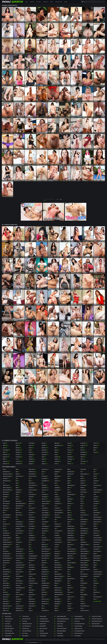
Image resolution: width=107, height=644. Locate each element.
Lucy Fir (57, 547)
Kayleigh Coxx (45, 572)
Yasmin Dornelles (98, 574)
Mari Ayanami (58, 567)
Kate (43, 565)
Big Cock (6, 464)
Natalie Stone (71, 538)
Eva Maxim (32, 535)
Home (27, 2)
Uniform (96, 445)
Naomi (70, 517)
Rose (82, 526)
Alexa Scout (6, 492)
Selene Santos (84, 558)
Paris (69, 611)
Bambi (18, 474)
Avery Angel (6, 595)
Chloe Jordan (19, 583)
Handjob (45, 445)
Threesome (84, 461)
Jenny (44, 519)
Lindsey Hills (58, 526)
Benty (18, 497)
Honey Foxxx (45, 469)
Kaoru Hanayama (46, 554)
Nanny (70, 515)
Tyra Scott (96, 504)
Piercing (70, 445)
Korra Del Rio (45, 611)
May (56, 585)
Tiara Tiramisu (97, 485)
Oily (69, 590)
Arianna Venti (6, 560)
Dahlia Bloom (19, 608)
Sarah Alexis (84, 549)
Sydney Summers (85, 611)
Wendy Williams (98, 556)
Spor (82, 592)
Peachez (83, 481)
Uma (95, 506)
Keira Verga (45, 574)
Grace (31, 576)
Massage (57, 443)
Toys (83, 464)
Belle (18, 494)
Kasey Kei (45, 563)
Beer (18, 483)
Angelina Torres (7, 545)
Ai (4, 483)
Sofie (82, 585)
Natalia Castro (71, 529)
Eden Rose (32, 501)
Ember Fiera (32, 508)
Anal (5, 443)
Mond (69, 492)
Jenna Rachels (46, 515)
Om (69, 595)
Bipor (18, 510)
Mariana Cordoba (59, 576)
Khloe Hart (45, 592)
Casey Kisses (19, 563)
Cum (18, 459)
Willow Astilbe (97, 560)
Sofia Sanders (84, 583)
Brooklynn (19, 529)
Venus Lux (96, 533)
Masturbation (59, 445)
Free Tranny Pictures (62, 628)
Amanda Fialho (7, 515)
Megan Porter (58, 588)
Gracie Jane (32, 579)
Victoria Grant (97, 542)
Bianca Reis (19, 501)
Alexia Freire (6, 494)
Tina (95, 494)
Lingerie (44, 464)
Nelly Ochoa (71, 545)
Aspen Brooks (7, 576)
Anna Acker (6, 551)
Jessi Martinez (46, 526)
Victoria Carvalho (98, 538)
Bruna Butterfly (20, 531)
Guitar (31, 585)
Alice (5, 499)
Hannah (31, 592)
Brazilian (19, 452)
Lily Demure (58, 524)
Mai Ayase (57, 554)
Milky (69, 469)
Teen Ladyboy (78, 636)
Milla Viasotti (71, 472)
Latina (44, 459)
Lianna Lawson (59, 510)
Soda (82, 579)
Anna (5, 549)
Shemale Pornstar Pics (97, 619)
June (44, 542)
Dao (30, 479)
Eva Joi (31, 531)
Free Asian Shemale (44, 621)
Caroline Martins (20, 558)
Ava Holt (5, 592)
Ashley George (7, 572)
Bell (17, 485)
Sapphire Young (85, 545)
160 (57, 199)
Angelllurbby (6, 547)
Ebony (31, 445)
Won (95, 567)
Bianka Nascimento (21, 504)
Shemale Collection (9, 628)
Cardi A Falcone (20, 549)
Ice (43, 474)
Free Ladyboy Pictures (79, 631)
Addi (5, 469)
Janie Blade (45, 497)
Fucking (32, 459)
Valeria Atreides (98, 517)
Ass (5, 448)
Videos (52, 2)
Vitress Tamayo (98, 547)
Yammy (96, 570)
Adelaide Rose (7, 472)
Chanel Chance (20, 567)
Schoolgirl (71, 459)
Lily (56, 522)
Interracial (45, 452)
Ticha (95, 488)
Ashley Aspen (7, 570)
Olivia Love (71, 592)
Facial (31, 448)
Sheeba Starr (84, 567)
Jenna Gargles (46, 513)
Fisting (31, 457)
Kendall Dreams (46, 583)
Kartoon (44, 560)
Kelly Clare (45, 576)
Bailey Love (6, 611)
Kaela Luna (45, 545)
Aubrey (5, 581)
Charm (18, 574)
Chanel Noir (19, 570)
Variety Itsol (97, 531)
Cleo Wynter (19, 599)
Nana (69, 510)
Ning (69, 565)
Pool (69, 448)
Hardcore (45, 448)
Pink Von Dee (84, 492)
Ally (4, 513)
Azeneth (6, 599)
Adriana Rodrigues (8, 476)
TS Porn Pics (8, 621)
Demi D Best (32, 483)
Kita (43, 606)
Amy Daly (6, 531)
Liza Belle (57, 535)
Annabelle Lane (7, 554)
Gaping (31, 464)
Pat (82, 472)
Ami (4, 522)
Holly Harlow (32, 601)
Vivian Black (97, 549)
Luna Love (58, 551)
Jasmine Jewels (46, 501)
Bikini (18, 445)
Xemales (42, 631)
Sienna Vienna (84, 574)
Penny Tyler (84, 485)
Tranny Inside (60, 636)
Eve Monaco (32, 540)
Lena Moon (57, 501)
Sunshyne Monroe (85, 606)
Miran (70, 488)
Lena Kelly (58, 499)
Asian (5, 445)
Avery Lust (6, 597)
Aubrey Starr (6, 585)
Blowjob (19, 450)
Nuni (69, 581)
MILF (56, 448)
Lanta (57, 485)
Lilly (56, 519)
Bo (17, 517)
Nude (57, 450)
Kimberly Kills (45, 604)
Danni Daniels (33, 474)
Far (30, 545)
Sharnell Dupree (84, 565)
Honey (31, 611)
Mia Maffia (58, 604)
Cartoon (18, 560)
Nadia (69, 501)
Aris (4, 567)
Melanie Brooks (59, 592)
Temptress (96, 481)
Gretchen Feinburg (33, 583)
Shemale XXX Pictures (97, 621)
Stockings (84, 455)
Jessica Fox (45, 529)
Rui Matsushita (85, 529)
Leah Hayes (58, 490)
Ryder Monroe (84, 531)
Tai (95, 472)
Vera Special (97, 535)
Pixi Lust (83, 497)
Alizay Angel (6, 508)
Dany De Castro (33, 476)
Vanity (95, 526)
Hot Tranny (8, 624)
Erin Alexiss (32, 522)
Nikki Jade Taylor (72, 554)
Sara (82, 547)
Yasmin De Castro (98, 572)
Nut (69, 583)
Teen (83, 459)
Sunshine (83, 604)
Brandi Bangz (20, 522)
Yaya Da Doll (97, 576)
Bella (18, 488)
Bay (17, 479)
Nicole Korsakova (72, 549)
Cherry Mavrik (20, 581)
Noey (69, 570)
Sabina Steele (84, 533)
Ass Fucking (6, 450)
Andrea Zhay (6, 535)
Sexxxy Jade (84, 563)
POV (69, 455)
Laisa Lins (57, 481)
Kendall (44, 581)
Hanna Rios (32, 590)
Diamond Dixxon (33, 485)
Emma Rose (32, 513)
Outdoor (57, 457)
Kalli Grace (45, 547)
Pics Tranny (25, 633)
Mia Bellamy (58, 599)
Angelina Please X (8, 542)
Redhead (71, 457)
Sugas (83, 597)
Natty (69, 542)
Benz (18, 499)
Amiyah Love (7, 524)
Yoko (95, 581)
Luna (56, 549)
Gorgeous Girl (32, 574)
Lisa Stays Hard (59, 531)
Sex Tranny (77, 621)
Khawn (44, 590)
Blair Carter (19, 513)
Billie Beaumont (20, 506)
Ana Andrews (7, 533)
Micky (57, 608)
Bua (17, 535)
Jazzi (44, 506)
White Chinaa (97, 558)
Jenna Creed (45, 510)
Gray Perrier (32, 581)
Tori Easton (97, 501)
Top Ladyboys (43, 636)
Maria (57, 572)
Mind (69, 479)
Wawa (95, 554)
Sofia (82, 581)
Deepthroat (19, 464)
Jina (43, 535)
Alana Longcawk (7, 488)
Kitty (43, 608)
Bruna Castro (19, 533)
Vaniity (96, 524)
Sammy (83, 535)
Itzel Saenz (45, 476)
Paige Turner (71, 597)
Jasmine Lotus (46, 504)
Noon (69, 576)
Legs (44, 461)
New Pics (32, 2)
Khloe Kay (45, 595)
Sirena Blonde (84, 576)
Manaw (57, 556)
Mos (69, 497)
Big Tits (19, 443)
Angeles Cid (7, 540)
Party (56, 464)
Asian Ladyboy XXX (62, 616)
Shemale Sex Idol (78, 633)
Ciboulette (19, 590)
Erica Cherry (32, 517)
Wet (95, 450)
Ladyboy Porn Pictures (80, 619)
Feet (30, 450)
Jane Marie (45, 494)
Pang (69, 606)
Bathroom (6, 457)
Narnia (69, 522)
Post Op (70, 452)
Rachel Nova (84, 522)
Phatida (83, 488)
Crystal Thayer (20, 606)
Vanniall (96, 529)
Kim (43, 597)
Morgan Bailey (72, 494)
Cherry (18, 579)
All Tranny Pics (26, 628)
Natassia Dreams (72, 540)
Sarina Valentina (85, 551)
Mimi (69, 476)
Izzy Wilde (45, 485)
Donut (31, 492)
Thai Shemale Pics (61, 621)
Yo (95, 579)
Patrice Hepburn (85, 474)
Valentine (96, 515)
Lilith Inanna (58, 517)
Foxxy (31, 551)
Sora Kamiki (84, 588)
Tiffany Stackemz (98, 490)
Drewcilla (32, 497)
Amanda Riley (7, 517)
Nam (69, 506)
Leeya (57, 494)
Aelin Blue (6, 479)
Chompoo (18, 585)
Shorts (70, 461)
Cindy (18, 592)
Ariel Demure (7, 563)
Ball (17, 469)
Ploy (82, 499)
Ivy (43, 483)
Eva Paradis (32, 538)
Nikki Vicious (71, 558)
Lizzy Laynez (58, 538)
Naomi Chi (71, 519)
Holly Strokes (32, 606)
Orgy (56, 455)
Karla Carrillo (45, 558)
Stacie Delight (84, 595)
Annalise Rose (7, 556)
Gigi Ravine (32, 565)
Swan (82, 608)
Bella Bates (19, 490)
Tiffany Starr (97, 492)
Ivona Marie (45, 479)
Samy (82, 538)
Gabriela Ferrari (33, 558)
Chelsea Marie (20, 576)
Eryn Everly (32, 529)
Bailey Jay (6, 608)
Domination (32, 443)
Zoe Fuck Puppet (98, 597)
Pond (82, 501)
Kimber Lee (45, 601)
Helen (31, 597)
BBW (5, 459)
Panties (57, 459)
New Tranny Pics (43, 628)
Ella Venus (32, 504)
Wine (95, 563)
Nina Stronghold (72, 563)
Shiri (82, 572)
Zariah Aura (97, 592)
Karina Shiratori (46, 556)
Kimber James (46, 599)
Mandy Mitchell (59, 558)
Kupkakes (57, 472)
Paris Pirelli (83, 469)
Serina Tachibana (85, 560)
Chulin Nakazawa (20, 588)
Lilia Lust (57, 515)
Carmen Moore (20, 554)
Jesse (44, 524)
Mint (69, 483)
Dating (66, 2)
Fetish (31, 452)
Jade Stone (45, 488)
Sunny (83, 601)
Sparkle (83, 590)
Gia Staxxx (32, 560)
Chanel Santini (20, 572)
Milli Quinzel (71, 474)
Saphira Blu (84, 542)
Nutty (69, 585)
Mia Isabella (58, 601)
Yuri (95, 588)
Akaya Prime (6, 485)
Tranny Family (43, 616)
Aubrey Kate (6, 583)
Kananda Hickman (46, 549)
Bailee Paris (6, 604)
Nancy (70, 513)
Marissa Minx (58, 581)
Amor (5, 526)
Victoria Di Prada (98, 540)
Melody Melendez (59, 595)
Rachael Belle (84, 519)
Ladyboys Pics (43, 624)
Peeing (70, 443)
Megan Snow (58, 590)
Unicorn (96, 508)
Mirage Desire (71, 485)
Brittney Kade (20, 524)
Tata (95, 476)
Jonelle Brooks (46, 540)
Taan (95, 469)
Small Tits (84, 445)
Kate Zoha (45, 567)
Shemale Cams (59, 2)
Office (57, 452)
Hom (31, 608)
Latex (44, 457)
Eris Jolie (31, 524)
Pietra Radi (83, 490)
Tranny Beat (60, 633)
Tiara (95, 483)
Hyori (44, 472)
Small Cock (84, 443)
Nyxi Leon (70, 588)
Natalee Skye (71, 526)
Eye (30, 542)
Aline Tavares (6, 504)
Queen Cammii (85, 515)
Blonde (18, 448)
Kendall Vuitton (45, 588)
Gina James (32, 567)
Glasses (44, 443)
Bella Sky (19, 492)
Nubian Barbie (71, 579)
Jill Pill (44, 533)
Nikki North (71, 556)
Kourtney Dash (59, 469)
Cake (18, 545)
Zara (95, 590)
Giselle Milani (32, 570)
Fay (30, 547)
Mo (69, 490)
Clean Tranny (60, 624)
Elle (30, 506)
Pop (82, 506)
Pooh (82, 504)
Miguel (57, 611)
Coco (18, 604)
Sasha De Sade (85, 554)
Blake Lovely (19, 515)
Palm (69, 599)
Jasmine (45, 499)
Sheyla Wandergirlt (85, 570)
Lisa (56, 529)
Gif (30, 563)
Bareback (6, 455)
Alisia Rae (6, 506)
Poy (82, 508)
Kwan (57, 474)
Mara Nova (57, 563)
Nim (69, 560)
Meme (57, 597)
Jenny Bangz (45, 522)
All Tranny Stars (9, 631)
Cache (18, 540)
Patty (82, 476)
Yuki (95, 585)
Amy (5, 529)
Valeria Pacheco (97, 519)
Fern (30, 549)
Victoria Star (97, 545)
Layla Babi (58, 488)
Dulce (31, 499)
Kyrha (57, 479)
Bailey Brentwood (7, 606)
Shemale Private (9, 619)
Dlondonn (32, 488)
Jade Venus (45, 490)
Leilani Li (57, 497)
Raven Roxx (84, 524)
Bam (18, 472)
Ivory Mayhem (46, 481)
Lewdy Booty (58, 504)
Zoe (95, 595)
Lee (56, 492)
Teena (95, 479)
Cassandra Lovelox (20, 565)
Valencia (96, 510)
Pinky (82, 494)
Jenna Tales (45, 517)
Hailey (31, 588)
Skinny (70, 464)
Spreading (84, 452)
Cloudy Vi (19, 601)
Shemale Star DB (26, 619)
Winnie (96, 565)
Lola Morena (58, 540)
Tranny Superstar (78, 616)
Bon (17, 519)
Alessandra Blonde (8, 490)
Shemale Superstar (33, 643)
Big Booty (6, 461)
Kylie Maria (58, 476)
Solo (83, 450)
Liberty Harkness (59, 513)
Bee (17, 481)
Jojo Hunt (44, 538)
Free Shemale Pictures (80, 624)
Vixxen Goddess (98, 551)
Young (96, 452)
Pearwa (83, 483)
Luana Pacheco (58, 542)
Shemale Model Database (63, 619)
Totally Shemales (44, 619)
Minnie (69, 481)
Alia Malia (6, 497)
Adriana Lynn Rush (8, 474)
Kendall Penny (46, 585)
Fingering (32, 455)
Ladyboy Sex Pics (78, 628)
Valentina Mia (97, 513)
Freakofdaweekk (33, 556)
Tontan (96, 499)
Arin (5, 565)
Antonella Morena (8, 558)
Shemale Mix (43, 626)
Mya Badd (70, 499)
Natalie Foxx (71, 533)
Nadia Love (71, 504)
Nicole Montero (72, 551)
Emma (31, 510)
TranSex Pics (60, 626)
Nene (69, 547)
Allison (5, 510)
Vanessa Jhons (98, 522)
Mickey (57, 606)
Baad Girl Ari (6, 601)
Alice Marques (7, 501)
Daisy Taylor (32, 469)
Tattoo (83, 457)
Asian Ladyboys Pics (10, 633)
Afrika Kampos (7, 481)
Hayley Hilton (32, 595)
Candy (18, 547)
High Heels (45, 450)
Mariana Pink (58, 579)
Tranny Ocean (26, 616)
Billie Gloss (19, 508)
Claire (18, 597)
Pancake (70, 604)
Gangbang (32, 461)
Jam (43, 492)
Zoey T (96, 599)
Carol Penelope (20, 556)
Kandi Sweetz (45, 551)
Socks (83, 448)
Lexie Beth (58, 508)
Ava (4, 590)
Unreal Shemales (78, 626)
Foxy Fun (31, 554)
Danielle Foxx (32, 472)
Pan (69, 601)
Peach (83, 479)
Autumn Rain (7, 588)
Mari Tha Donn (59, 570)
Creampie (19, 457)
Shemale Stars (8, 626)
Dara (31, 481)
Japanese (45, 455)
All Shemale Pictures (27, 624)
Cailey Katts (19, 542)
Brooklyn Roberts (20, 526)
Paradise (70, 608)
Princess (83, 513)
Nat (69, 524)
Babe (5, 452)
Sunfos (83, 599)
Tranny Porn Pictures (97, 616)
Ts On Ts (96, 443)
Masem (57, 583)
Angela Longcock (7, 538)
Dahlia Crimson (20, 611)
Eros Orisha (32, 526)
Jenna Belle (45, 508)
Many (57, 560)
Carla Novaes (19, 551)
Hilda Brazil (32, 599)
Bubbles (18, 538)
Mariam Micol (58, 574)
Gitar (31, 572)
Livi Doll (57, 533)
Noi (69, 572)
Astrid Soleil (6, 579)
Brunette (19, 455)
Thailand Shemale (44, 633)
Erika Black (32, 519)
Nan (69, 508)
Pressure (83, 510)
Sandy (83, 540)
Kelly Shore (45, 579)
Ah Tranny (25, 621)
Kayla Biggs (45, 570)
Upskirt (96, 448)
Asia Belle (6, 574)
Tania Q (96, 474)
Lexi (56, 506)
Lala (56, 483)
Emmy (31, 515)
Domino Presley (33, 490)
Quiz (82, 517)
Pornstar (70, 450)
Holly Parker (32, 604)
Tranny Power (8, 636)
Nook (69, 574)
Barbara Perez (20, 476)
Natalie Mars (71, 535)
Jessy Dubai (45, 531)
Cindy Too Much (20, 595)
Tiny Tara (96, 497)
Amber (5, 519)
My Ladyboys (25, 636)
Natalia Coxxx (71, 531)
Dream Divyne (33, 494)
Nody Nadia (71, 567)
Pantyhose (58, 461)
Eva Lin (31, 533)
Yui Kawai (96, 583)
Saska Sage (84, 556)
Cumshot (19, 461)
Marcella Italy (58, 565)
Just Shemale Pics (27, 626)
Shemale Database (27, 631)
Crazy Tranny (8, 616)
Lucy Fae (57, 545)
